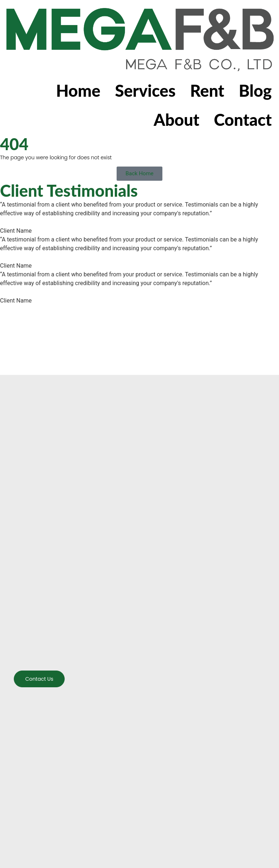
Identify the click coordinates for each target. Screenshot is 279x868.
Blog (255, 91)
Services (145, 91)
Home (78, 91)
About (177, 120)
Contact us (39, 679)
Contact (243, 120)
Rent (207, 91)
